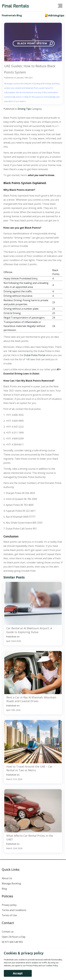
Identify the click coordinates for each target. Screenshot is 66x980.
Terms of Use (9, 915)
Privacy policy (9, 905)
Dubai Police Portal (34, 355)
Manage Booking (11, 883)
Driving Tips (24, 109)
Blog (4, 889)
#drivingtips (56, 15)
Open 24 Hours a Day (14, 937)
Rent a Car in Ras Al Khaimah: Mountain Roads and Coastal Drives (31, 699)
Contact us (8, 932)
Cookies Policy (52, 965)
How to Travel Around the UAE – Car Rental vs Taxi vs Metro (29, 768)
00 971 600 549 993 (12, 942)
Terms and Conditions (14, 910)
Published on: (14, 639)
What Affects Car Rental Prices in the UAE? (30, 837)
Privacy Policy (32, 965)
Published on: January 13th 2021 (18, 78)
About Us (7, 878)
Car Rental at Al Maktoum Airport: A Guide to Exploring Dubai (29, 630)
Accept (18, 973)
